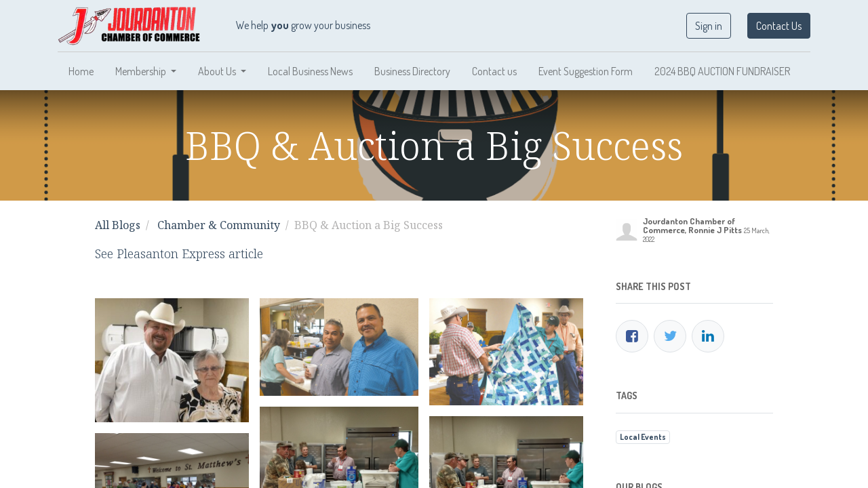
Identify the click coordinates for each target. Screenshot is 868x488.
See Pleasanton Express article (179, 253)
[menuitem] (81, 71)
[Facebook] (632, 336)
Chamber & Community (219, 225)
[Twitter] (670, 336)
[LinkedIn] (708, 336)
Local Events (643, 437)
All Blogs (118, 225)
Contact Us (779, 26)
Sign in (709, 26)
